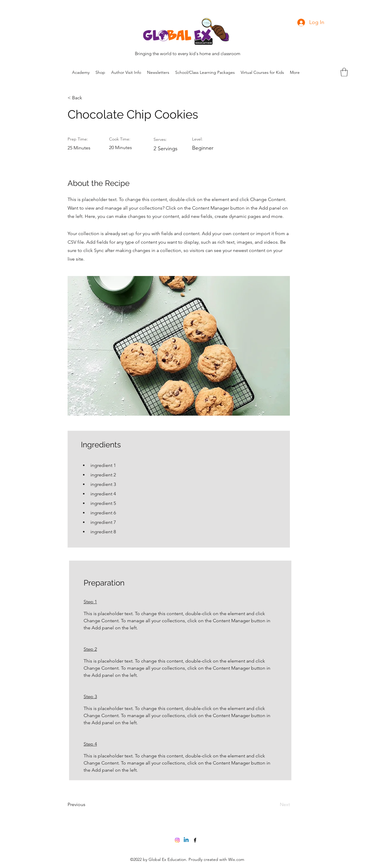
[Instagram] (177, 840)
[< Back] (87, 98)
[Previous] (87, 805)
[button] (344, 72)
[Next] (275, 805)
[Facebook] (195, 840)
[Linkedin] (186, 840)
